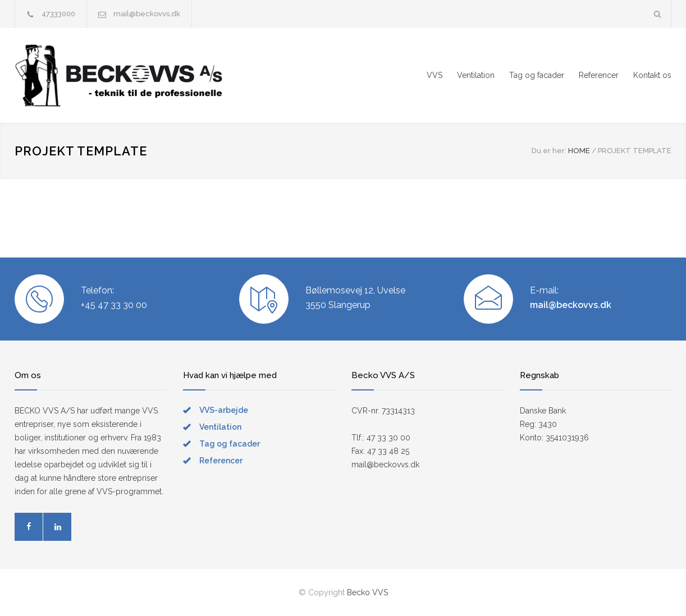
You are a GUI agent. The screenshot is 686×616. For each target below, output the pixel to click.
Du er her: (549, 151)
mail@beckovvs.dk (147, 14)
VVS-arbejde (224, 410)
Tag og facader (537, 75)
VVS (435, 75)
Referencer (599, 75)
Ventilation (476, 75)
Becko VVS (367, 592)
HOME (579, 151)
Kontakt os (652, 75)
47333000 (58, 14)
